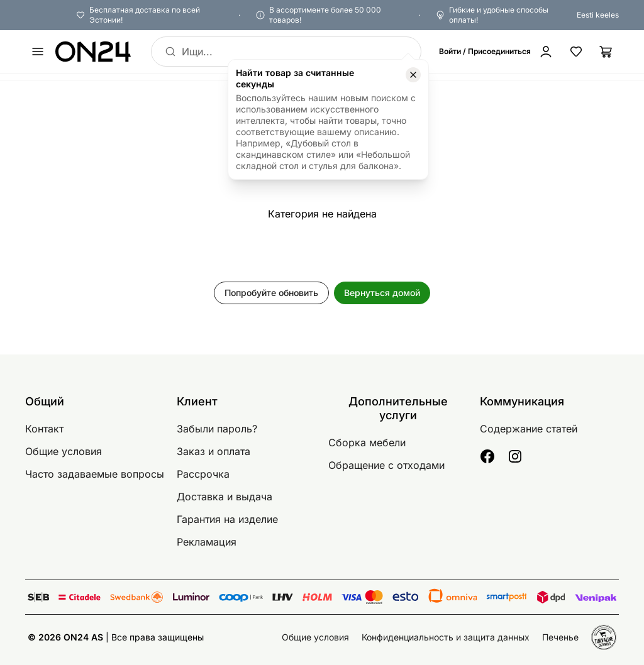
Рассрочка (203, 474)
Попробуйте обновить (271, 293)
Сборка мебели (367, 442)
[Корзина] (606, 52)
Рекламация (207, 542)
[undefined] (38, 52)
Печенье (560, 637)
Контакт (44, 429)
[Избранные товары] (576, 52)
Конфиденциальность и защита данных (446, 637)
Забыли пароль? (217, 429)
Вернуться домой (382, 293)
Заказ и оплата (214, 451)
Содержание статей (529, 429)
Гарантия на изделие (227, 519)
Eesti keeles (598, 15)
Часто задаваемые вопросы (95, 474)
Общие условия (64, 451)
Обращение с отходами (386, 465)
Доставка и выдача (225, 497)
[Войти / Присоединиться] (499, 52)
